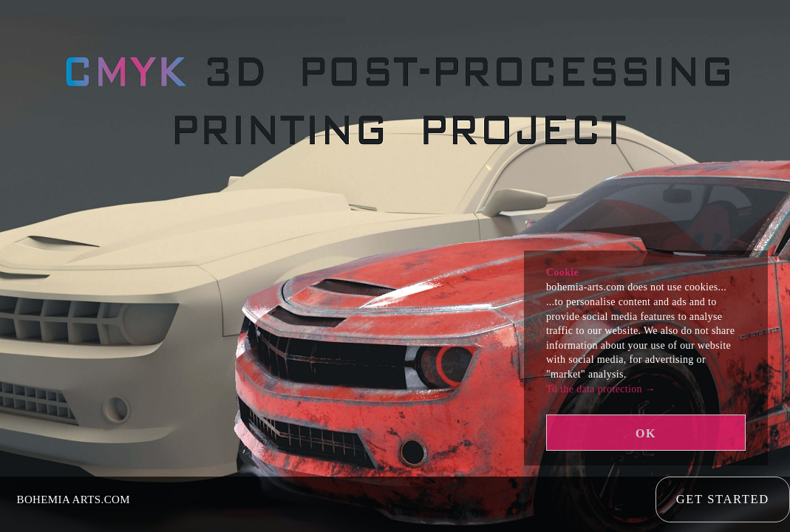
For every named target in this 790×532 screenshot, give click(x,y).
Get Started (723, 503)
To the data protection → (601, 389)
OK (646, 433)
